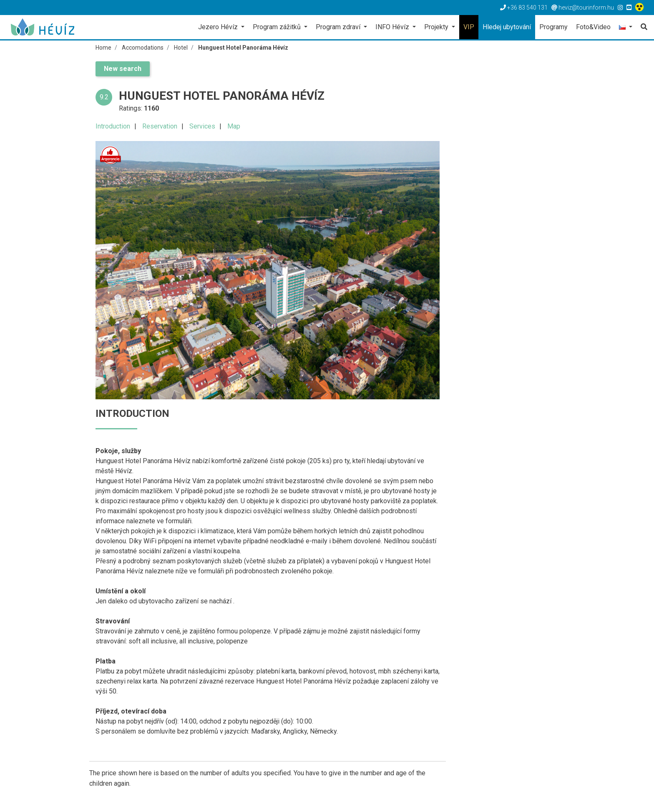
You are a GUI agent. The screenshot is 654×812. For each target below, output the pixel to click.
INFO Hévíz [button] (393, 27)
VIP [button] (469, 27)
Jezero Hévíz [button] (219, 27)
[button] (626, 28)
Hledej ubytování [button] (507, 27)
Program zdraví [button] (339, 27)
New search (123, 69)
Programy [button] (553, 27)
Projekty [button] (437, 27)
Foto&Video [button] (593, 27)
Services (202, 126)
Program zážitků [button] (278, 27)
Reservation (160, 126)
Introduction (113, 126)
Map (234, 126)
